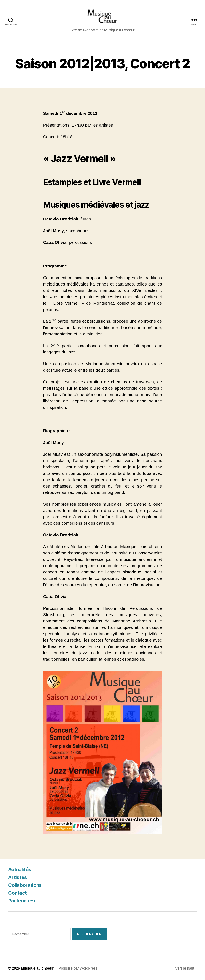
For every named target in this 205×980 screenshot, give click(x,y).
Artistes (18, 877)
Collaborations (25, 885)
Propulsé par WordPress (78, 968)
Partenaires (22, 901)
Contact (17, 893)
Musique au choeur (37, 968)
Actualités (20, 870)
